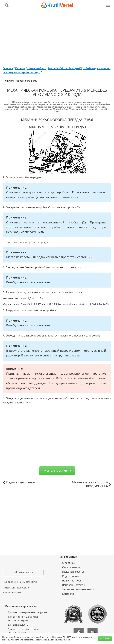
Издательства (71, 576)
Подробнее (64, 640)
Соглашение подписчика (16, 587)
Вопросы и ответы (73, 585)
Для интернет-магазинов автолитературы (23, 618)
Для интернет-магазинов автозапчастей (23, 631)
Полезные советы (73, 572)
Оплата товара (71, 567)
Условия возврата (12, 592)
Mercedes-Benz (37, 68)
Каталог (20, 68)
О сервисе (68, 563)
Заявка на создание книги (78, 589)
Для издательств (18, 625)
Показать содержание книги (20, 81)
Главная (8, 68)
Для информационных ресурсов (27, 612)
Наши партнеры (72, 581)
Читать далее (57, 470)
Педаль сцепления (21, 482)
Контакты (68, 594)
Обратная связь (23, 572)
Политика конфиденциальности (20, 582)
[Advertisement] (57, 37)
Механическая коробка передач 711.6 (90, 484)
